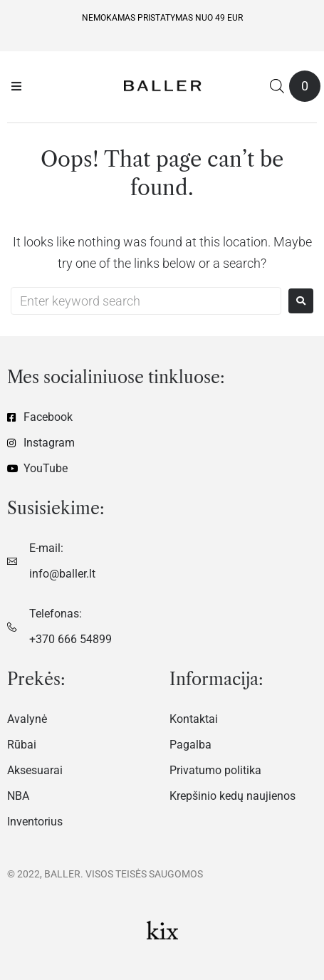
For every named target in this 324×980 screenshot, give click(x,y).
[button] (16, 86)
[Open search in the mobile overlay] (277, 86)
